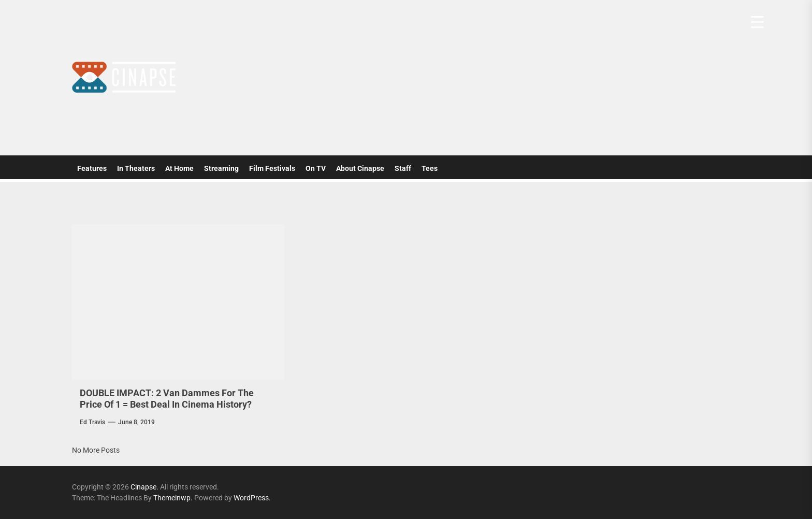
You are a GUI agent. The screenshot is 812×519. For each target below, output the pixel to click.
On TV (316, 168)
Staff (403, 168)
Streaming (221, 168)
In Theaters (136, 168)
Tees (430, 168)
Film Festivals (272, 168)
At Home (179, 168)
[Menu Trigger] (757, 22)
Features (92, 168)
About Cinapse (360, 168)
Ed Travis (92, 422)
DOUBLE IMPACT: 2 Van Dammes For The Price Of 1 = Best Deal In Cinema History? (167, 399)
